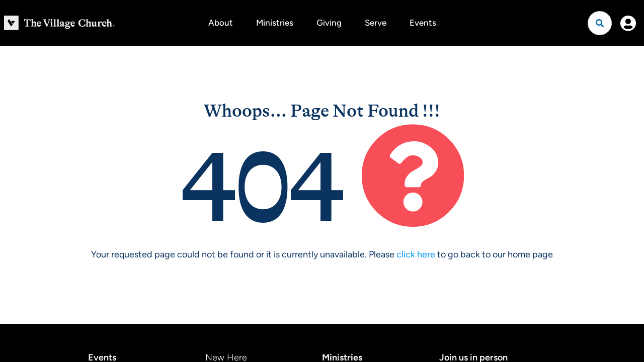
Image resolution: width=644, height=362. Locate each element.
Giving (329, 23)
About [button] (221, 23)
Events (423, 23)
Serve (376, 23)
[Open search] (600, 23)
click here (416, 254)
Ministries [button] (275, 23)
